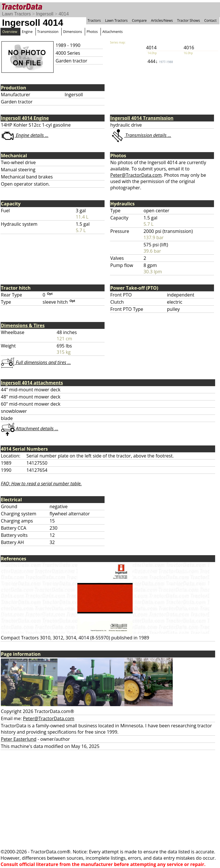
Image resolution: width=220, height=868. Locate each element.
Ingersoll (45, 14)
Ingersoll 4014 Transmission (142, 118)
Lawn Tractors (16, 14)
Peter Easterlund (19, 739)
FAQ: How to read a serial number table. (41, 484)
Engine (27, 32)
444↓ (160, 61)
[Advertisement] (110, 799)
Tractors (94, 20)
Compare (139, 20)
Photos (92, 32)
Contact (210, 20)
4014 (64, 14)
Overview (10, 32)
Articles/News (162, 20)
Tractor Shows (188, 20)
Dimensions (72, 32)
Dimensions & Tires (23, 325)
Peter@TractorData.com (136, 175)
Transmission (48, 32)
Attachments (112, 32)
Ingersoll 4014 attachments (32, 383)
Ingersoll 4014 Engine (25, 118)
